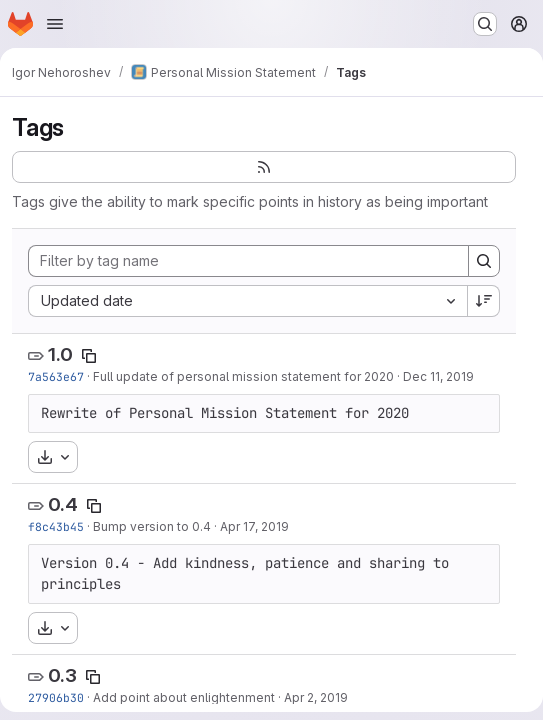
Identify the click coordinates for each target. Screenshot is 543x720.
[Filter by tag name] (248, 261)
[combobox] (247, 301)
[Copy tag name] (89, 356)
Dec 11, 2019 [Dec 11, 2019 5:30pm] (438, 376)
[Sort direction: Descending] (484, 301)
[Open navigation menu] (55, 24)
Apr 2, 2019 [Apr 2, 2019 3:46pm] (316, 697)
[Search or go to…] (485, 24)
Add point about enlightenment (184, 697)
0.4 (63, 504)
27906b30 (56, 697)
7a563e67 (56, 376)
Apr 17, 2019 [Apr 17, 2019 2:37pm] (254, 526)
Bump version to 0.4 (152, 526)
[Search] (484, 261)
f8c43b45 (56, 526)
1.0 (60, 354)
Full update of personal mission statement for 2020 (243, 376)
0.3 (62, 675)
